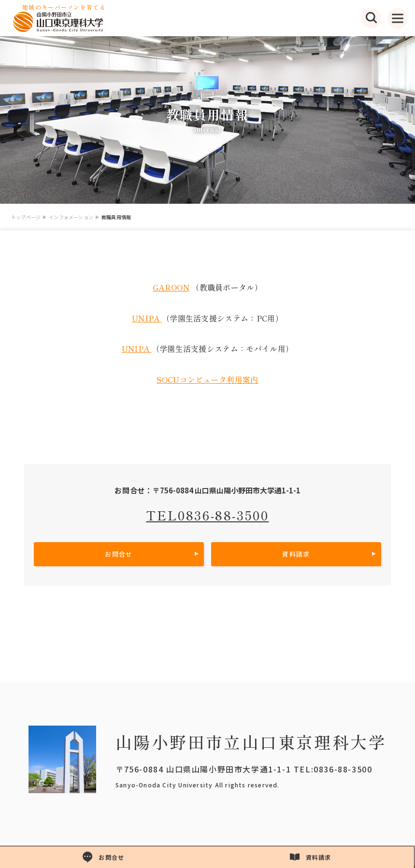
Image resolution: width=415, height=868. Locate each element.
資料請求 (296, 554)
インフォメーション (71, 217)
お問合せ (119, 554)
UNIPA (147, 318)
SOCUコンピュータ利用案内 (207, 379)
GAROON (171, 287)
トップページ (26, 217)
